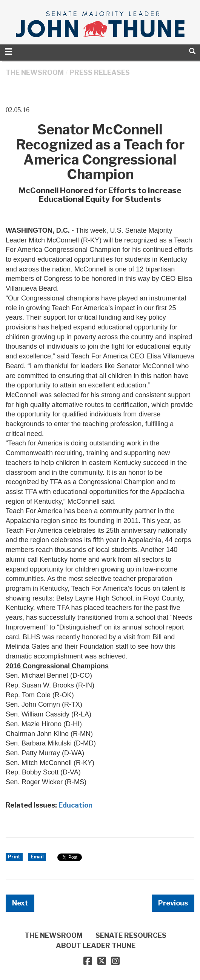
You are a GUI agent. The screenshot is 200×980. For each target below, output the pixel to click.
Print (14, 857)
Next (20, 903)
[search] (192, 51)
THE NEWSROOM (35, 72)
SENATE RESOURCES (131, 935)
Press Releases (100, 72)
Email (37, 857)
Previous (173, 903)
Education (75, 805)
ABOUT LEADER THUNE (96, 946)
